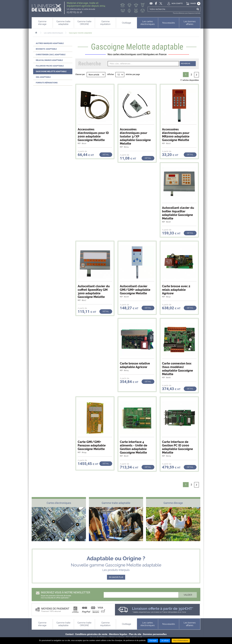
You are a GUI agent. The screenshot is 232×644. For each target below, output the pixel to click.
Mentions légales (118, 634)
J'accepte (153, 641)
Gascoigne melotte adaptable (80, 33)
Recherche (186, 64)
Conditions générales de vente (91, 634)
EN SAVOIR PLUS (116, 577)
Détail (106, 155)
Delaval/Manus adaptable (49, 60)
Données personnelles (155, 634)
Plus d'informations (181, 641)
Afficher (111, 74)
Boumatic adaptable (46, 49)
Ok (198, 9)
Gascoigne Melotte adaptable (51, 71)
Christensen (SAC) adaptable (51, 55)
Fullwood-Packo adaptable (50, 66)
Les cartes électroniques (53, 33)
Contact (69, 634)
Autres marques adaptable (50, 43)
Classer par (80, 74)
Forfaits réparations (47, 83)
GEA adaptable (43, 77)
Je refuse (165, 641)
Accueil (38, 33)
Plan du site (135, 634)
